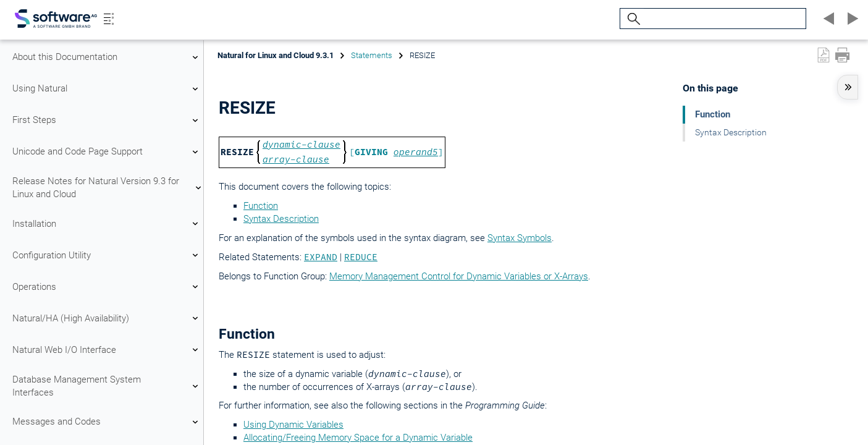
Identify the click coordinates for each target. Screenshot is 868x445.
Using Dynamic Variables (293, 425)
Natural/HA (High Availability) (107, 318)
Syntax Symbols (520, 238)
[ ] (396, 152)
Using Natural (107, 89)
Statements (372, 55)
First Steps (107, 121)
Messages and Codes (107, 422)
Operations (107, 287)
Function (261, 206)
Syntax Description (281, 219)
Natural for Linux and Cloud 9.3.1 (276, 55)
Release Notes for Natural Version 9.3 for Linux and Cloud (107, 188)
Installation (107, 224)
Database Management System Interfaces (107, 386)
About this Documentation (107, 57)
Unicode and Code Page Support (107, 152)
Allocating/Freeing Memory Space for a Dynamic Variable (358, 438)
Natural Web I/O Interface (107, 350)
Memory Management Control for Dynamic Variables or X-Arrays (459, 276)
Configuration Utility (107, 255)
